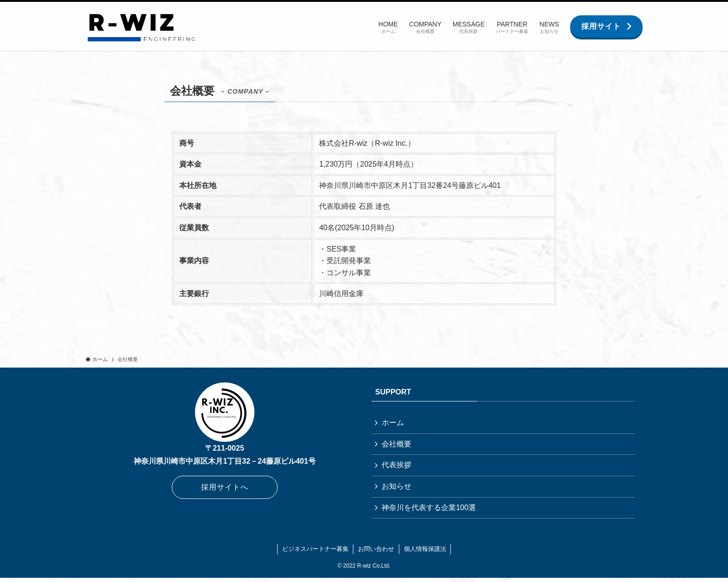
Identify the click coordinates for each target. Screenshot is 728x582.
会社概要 (397, 445)
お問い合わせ (376, 553)
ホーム (394, 423)
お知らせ (397, 489)
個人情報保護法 (425, 553)
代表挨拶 (397, 467)
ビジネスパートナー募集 (315, 553)
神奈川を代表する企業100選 (430, 511)
